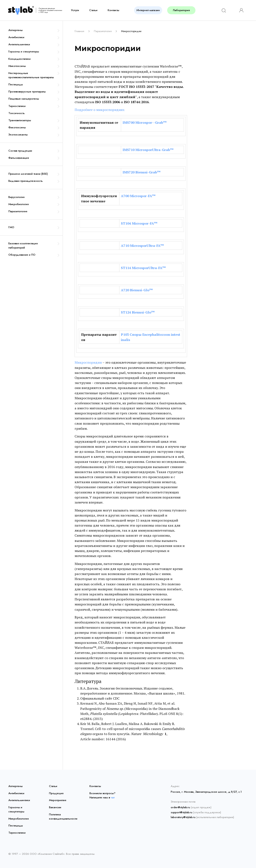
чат (113, 797)
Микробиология (19, 204)
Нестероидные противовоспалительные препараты (31, 75)
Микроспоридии (88, 362)
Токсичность (17, 113)
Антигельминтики (19, 44)
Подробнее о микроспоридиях (100, 110)
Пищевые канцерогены (24, 99)
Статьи (93, 10)
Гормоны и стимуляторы (24, 51)
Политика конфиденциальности (63, 817)
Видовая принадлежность (26, 181)
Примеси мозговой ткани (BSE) (28, 174)
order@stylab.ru (180, 807)
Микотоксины (17, 66)
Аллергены (16, 30)
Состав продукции (20, 151)
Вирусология (16, 197)
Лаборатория (181, 10)
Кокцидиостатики (19, 59)
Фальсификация (19, 158)
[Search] (222, 10)
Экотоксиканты (18, 135)
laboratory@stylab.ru (183, 817)
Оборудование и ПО (22, 255)
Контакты (113, 10)
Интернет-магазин (148, 10)
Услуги (75, 10)
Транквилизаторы (20, 120)
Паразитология (18, 211)
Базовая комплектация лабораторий (23, 245)
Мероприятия (58, 800)
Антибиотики (16, 37)
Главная (79, 31)
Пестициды (16, 84)
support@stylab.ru (182, 812)
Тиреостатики (17, 106)
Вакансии (55, 807)
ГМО (11, 227)
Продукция (56, 793)
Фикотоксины (17, 127)
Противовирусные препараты (27, 92)
